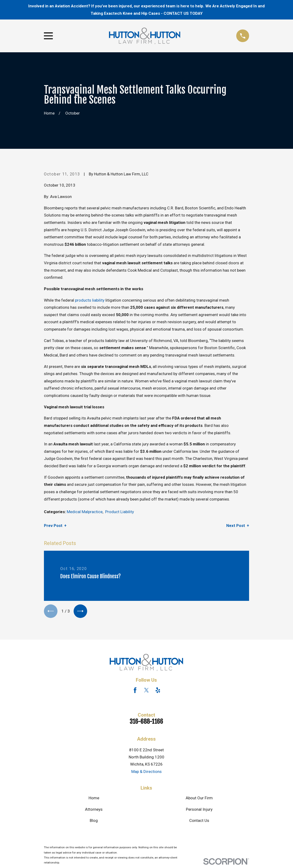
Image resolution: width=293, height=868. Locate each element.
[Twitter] (146, 691)
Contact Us (199, 822)
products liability (90, 300)
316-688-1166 (146, 723)
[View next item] (82, 612)
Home (94, 799)
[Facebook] (135, 691)
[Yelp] (158, 691)
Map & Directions (146, 772)
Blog (94, 822)
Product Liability (120, 512)
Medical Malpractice (85, 512)
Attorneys (94, 810)
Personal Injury (199, 810)
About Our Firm (199, 799)
